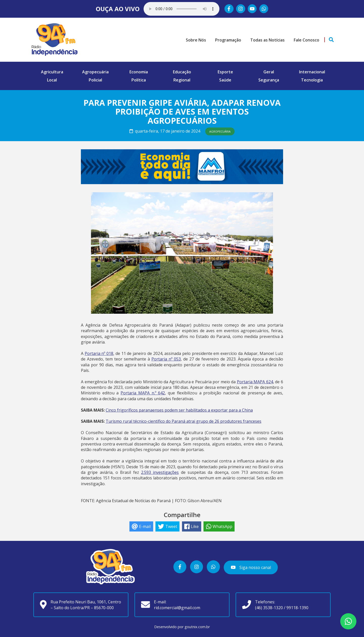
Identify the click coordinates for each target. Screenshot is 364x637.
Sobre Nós (196, 40)
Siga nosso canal (251, 567)
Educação (182, 72)
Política (139, 80)
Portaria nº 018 (99, 353)
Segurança (269, 80)
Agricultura (52, 72)
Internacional (312, 72)
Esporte (225, 72)
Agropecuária (95, 72)
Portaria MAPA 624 (255, 382)
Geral (269, 72)
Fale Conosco (306, 40)
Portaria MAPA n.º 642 (143, 393)
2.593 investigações (160, 472)
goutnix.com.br (197, 627)
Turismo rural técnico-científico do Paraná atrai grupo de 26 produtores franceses (184, 421)
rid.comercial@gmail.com (177, 608)
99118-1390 (297, 608)
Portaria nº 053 (166, 359)
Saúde (225, 80)
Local (52, 80)
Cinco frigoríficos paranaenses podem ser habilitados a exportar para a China (179, 410)
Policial (95, 80)
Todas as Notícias (267, 40)
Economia (139, 72)
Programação (228, 40)
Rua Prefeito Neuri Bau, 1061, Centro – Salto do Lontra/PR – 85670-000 (86, 605)
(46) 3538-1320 (269, 608)
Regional (182, 80)
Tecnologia (312, 80)
